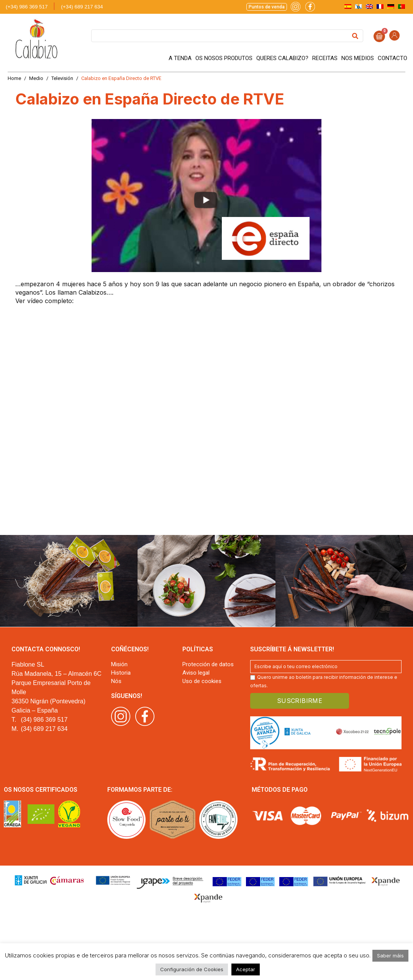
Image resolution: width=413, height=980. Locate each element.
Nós (116, 681)
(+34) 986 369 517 (27, 7)
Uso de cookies (202, 681)
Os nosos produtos (224, 58)
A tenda (180, 58)
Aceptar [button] (246, 969)
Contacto (393, 58)
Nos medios (358, 58)
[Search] (355, 36)
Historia (121, 673)
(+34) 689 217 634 (82, 7)
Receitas (325, 58)
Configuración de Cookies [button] (192, 969)
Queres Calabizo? (282, 58)
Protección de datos (208, 664)
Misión (119, 664)
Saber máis (390, 956)
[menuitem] (348, 6)
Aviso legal (196, 673)
